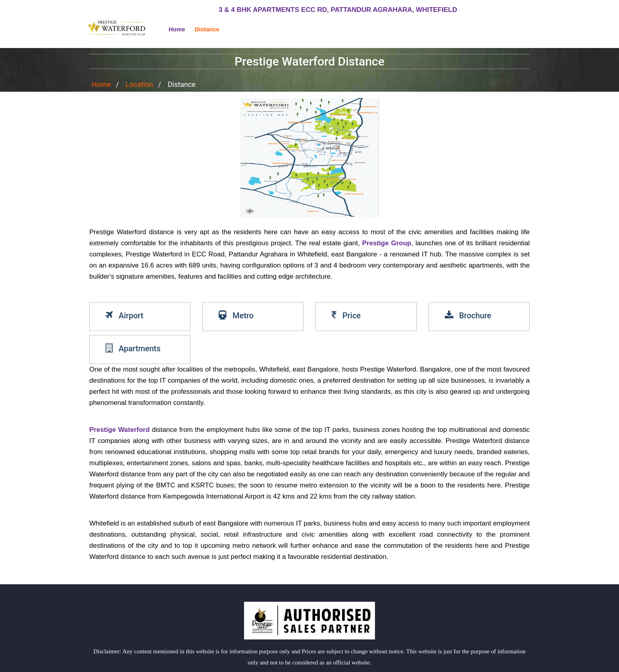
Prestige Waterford (119, 430)
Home (177, 29)
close (604, 663)
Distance (207, 29)
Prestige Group (387, 243)
